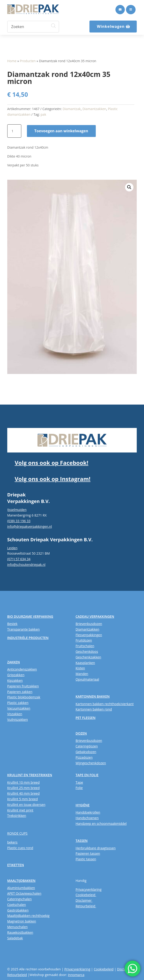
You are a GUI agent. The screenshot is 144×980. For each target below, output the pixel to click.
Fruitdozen (84, 640)
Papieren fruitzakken (23, 686)
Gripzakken (16, 675)
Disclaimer (84, 900)
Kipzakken (15, 680)
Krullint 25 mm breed (23, 788)
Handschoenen (87, 818)
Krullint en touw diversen (26, 805)
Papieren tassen (88, 853)
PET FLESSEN (86, 718)
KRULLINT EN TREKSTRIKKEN (30, 775)
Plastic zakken (18, 703)
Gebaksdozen (86, 752)
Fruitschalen (85, 646)
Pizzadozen (84, 757)
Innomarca (76, 975)
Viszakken (15, 714)
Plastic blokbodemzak (24, 697)
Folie (79, 788)
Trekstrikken (17, 816)
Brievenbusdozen (89, 624)
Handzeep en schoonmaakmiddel (101, 824)
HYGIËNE (83, 805)
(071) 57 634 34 (19, 559)
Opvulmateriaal (87, 679)
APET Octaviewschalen (24, 893)
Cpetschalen (17, 905)
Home (12, 61)
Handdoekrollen (88, 812)
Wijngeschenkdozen (91, 763)
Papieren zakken (20, 692)
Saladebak (15, 938)
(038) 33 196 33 (19, 521)
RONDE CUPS (17, 833)
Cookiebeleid (86, 895)
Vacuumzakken (19, 708)
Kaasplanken (85, 663)
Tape (79, 782)
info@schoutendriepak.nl (26, 565)
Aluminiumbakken (21, 888)
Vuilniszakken (18, 720)
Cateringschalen (20, 899)
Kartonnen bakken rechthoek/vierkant (105, 704)
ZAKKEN (14, 662)
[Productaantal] (14, 131)
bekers (12, 842)
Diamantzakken (94, 109)
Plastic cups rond (20, 848)
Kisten (80, 668)
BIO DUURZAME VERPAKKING (30, 616)
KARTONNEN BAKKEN (93, 696)
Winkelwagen (111, 26)
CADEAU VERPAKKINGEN (95, 616)
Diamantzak (72, 109)
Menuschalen (17, 927)
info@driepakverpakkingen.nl (30, 526)
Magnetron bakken (22, 921)
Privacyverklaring (89, 889)
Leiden (12, 548)
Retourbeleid (86, 906)
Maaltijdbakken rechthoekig (28, 916)
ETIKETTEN (16, 865)
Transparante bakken (24, 629)
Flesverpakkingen (89, 635)
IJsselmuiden (17, 510)
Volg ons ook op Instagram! (53, 479)
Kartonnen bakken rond (94, 709)
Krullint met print (20, 810)
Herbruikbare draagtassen (96, 848)
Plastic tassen (86, 859)
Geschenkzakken (88, 657)
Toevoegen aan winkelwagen (61, 131)
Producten (28, 61)
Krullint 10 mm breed (23, 782)
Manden (82, 674)
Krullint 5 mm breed (22, 799)
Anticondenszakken (22, 669)
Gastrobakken (18, 910)
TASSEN (82, 841)
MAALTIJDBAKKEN (21, 881)
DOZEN (81, 733)
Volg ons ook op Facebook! (52, 463)
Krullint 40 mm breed (23, 793)
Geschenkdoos (87, 652)
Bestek (12, 624)
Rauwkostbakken (20, 932)
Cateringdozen (87, 746)
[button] (129, 187)
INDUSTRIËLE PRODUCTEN (28, 638)
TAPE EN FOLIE (87, 775)
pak (43, 114)
